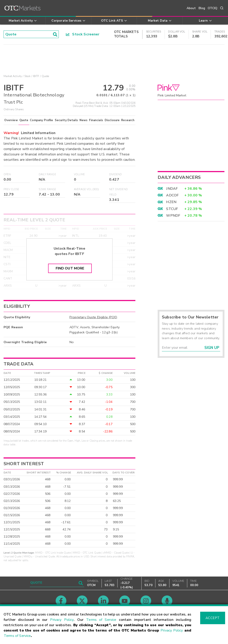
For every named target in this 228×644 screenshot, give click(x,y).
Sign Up (212, 348)
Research (128, 120)
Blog (202, 8)
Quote (24, 120)
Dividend (115, 174)
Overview (11, 120)
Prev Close (11, 189)
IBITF (36, 76)
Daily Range (47, 174)
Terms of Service (101, 620)
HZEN (171, 202)
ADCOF (172, 195)
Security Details (66, 120)
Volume (79, 174)
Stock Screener (83, 34)
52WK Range (48, 189)
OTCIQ (213, 8)
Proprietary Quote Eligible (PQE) (93, 317)
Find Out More (70, 268)
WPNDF (173, 216)
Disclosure (112, 120)
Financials (96, 120)
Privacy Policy (62, 620)
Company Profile (41, 120)
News (84, 120)
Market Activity (13, 76)
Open (7, 174)
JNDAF (172, 189)
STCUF (172, 209)
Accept (213, 618)
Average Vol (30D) (87, 189)
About (191, 8)
